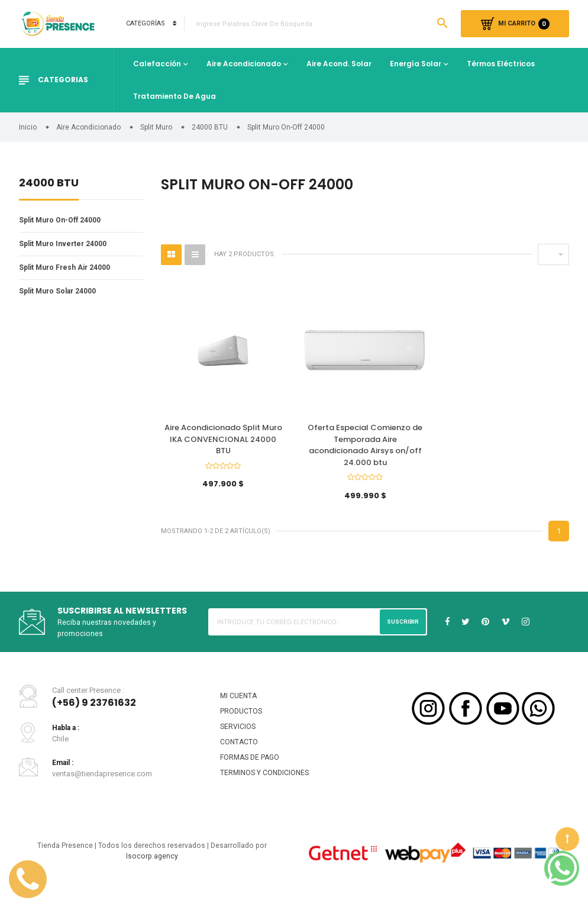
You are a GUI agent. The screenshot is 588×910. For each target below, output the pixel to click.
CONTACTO (239, 751)
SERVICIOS (238, 735)
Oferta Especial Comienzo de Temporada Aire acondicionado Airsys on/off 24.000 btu (365, 446)
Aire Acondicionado (244, 64)
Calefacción (157, 64)
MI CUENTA (239, 702)
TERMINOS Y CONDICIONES (266, 784)
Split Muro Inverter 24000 (65, 245)
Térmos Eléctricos (501, 64)
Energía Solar (416, 64)
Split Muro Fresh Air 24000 (67, 270)
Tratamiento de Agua (175, 96)
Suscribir (401, 627)
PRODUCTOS (242, 719)
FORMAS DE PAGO (252, 767)
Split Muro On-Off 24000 (63, 220)
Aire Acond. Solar (339, 64)
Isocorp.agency (152, 869)
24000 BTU (49, 184)
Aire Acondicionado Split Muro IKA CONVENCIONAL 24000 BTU (223, 440)
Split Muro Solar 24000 (60, 294)
